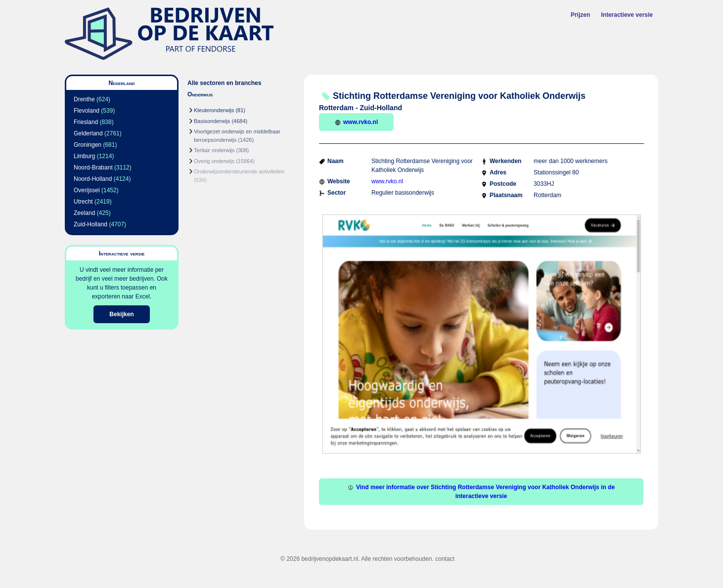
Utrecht (83, 202)
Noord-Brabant (93, 168)
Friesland (86, 122)
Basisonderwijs (212, 121)
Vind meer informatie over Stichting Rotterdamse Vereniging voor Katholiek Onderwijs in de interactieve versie (481, 492)
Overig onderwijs (214, 161)
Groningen (88, 145)
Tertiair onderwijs (214, 150)
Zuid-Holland (90, 224)
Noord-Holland (93, 179)
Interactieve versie (627, 15)
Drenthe (84, 99)
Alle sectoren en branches (224, 83)
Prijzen (580, 15)
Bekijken (121, 314)
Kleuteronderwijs (214, 110)
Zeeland (84, 213)
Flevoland (87, 111)
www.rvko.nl (356, 122)
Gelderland (88, 133)
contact (445, 559)
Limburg (84, 156)
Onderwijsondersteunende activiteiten (239, 171)
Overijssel (87, 190)
